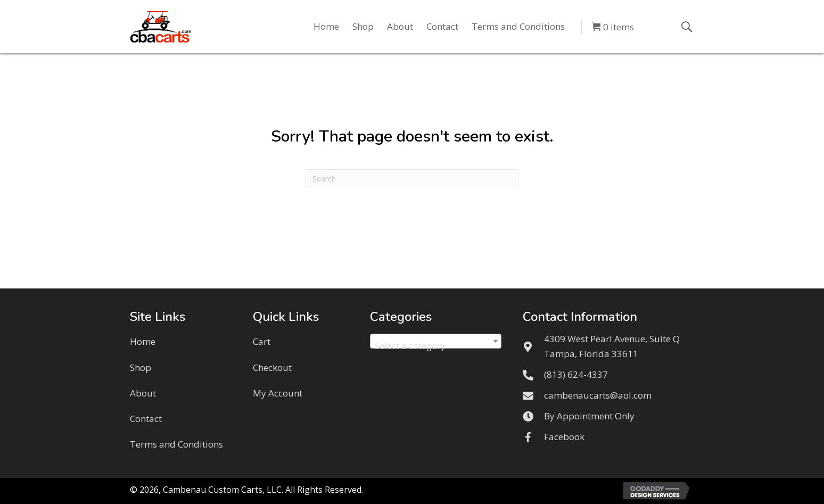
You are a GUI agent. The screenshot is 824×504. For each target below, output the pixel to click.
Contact (146, 419)
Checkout (272, 367)
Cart (262, 341)
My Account (278, 393)
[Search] (412, 178)
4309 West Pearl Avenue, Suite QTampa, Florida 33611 (612, 346)
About (143, 393)
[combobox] (436, 341)
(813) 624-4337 (576, 374)
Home (143, 341)
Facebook (564, 437)
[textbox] (436, 346)
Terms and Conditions (176, 444)
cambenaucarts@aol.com (598, 395)
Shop (141, 367)
